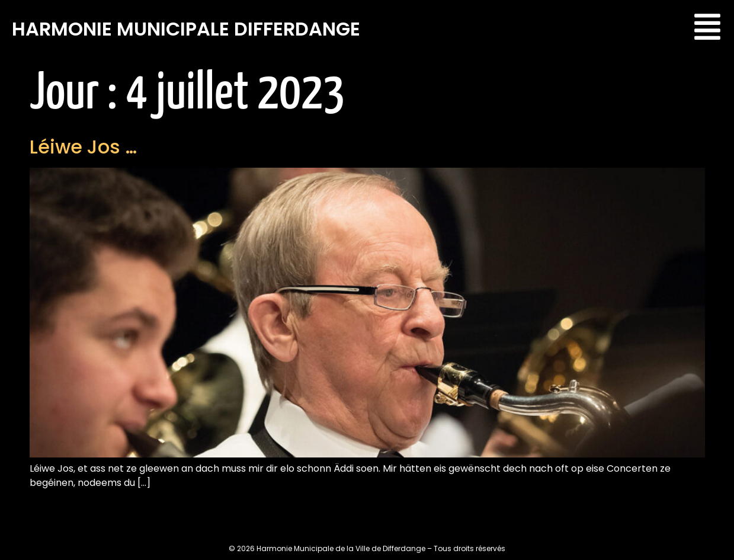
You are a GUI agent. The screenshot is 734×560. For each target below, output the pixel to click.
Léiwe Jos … (83, 147)
